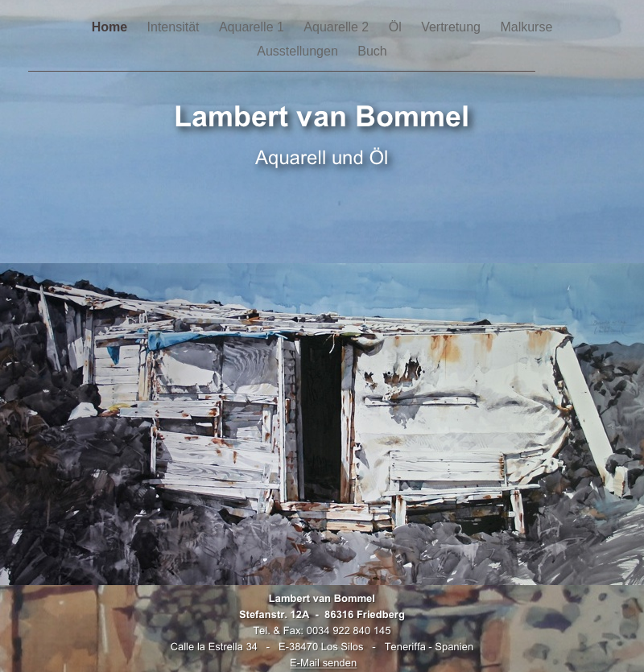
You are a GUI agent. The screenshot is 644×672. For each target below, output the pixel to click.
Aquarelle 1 (253, 27)
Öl (397, 27)
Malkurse (526, 27)
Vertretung (452, 27)
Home (111, 27)
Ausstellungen (299, 51)
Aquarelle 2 (338, 27)
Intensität (175, 27)
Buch (372, 51)
